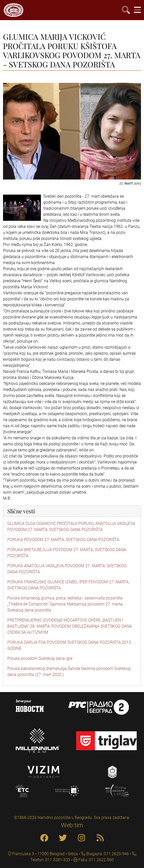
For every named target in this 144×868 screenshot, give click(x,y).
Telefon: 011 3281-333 (50, 860)
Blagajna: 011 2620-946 (107, 854)
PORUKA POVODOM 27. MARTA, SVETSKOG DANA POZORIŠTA (63, 540)
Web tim (72, 825)
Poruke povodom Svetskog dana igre (40, 658)
